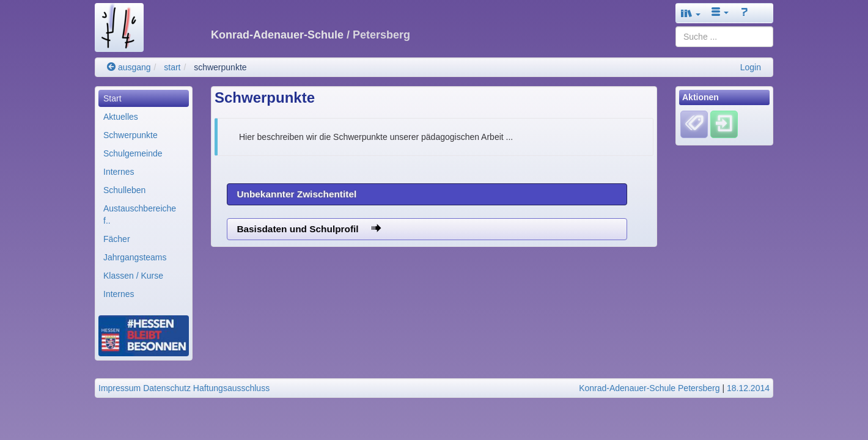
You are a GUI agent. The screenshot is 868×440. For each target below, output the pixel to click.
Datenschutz (167, 388)
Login (751, 67)
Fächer (117, 239)
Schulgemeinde (133, 153)
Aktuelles (121, 117)
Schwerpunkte (131, 135)
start (172, 67)
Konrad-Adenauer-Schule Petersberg (649, 388)
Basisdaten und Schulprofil (309, 229)
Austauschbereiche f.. (140, 215)
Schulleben (124, 190)
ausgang (129, 67)
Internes (119, 172)
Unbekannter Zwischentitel (296, 194)
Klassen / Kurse (133, 276)
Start (112, 98)
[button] (691, 13)
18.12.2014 (748, 388)
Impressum (120, 388)
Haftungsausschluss (231, 388)
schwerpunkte (220, 67)
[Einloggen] (724, 124)
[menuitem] (144, 98)
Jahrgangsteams (135, 257)
